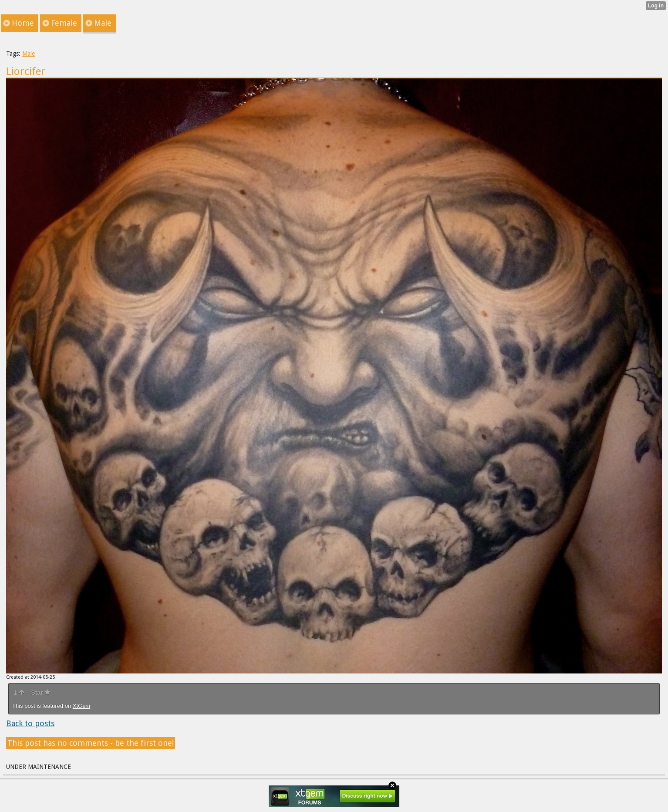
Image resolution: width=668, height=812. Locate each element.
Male (29, 54)
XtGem (81, 706)
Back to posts (30, 723)
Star (40, 693)
